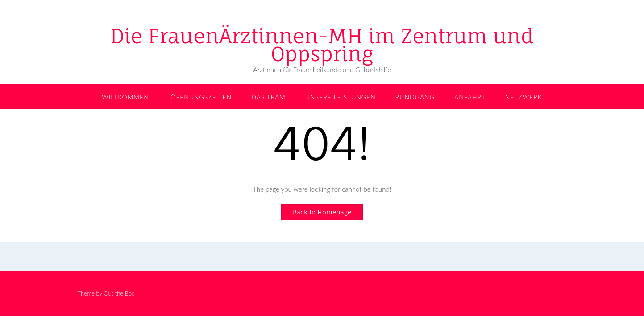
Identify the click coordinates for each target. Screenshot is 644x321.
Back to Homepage (322, 212)
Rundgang (415, 97)
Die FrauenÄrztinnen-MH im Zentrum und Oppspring (322, 45)
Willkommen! (126, 97)
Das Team (268, 97)
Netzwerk (524, 97)
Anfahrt (470, 97)
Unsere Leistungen (341, 97)
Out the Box (119, 293)
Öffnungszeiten (201, 97)
